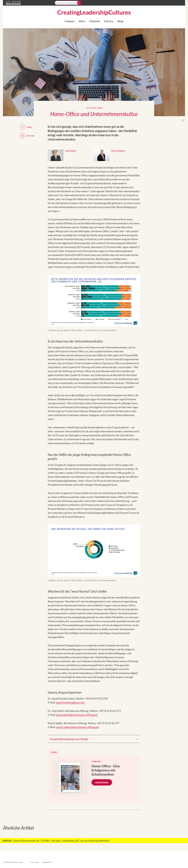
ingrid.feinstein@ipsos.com (70, 703)
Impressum (34, 862)
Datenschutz (47, 862)
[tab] (54, 752)
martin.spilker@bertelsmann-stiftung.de (77, 727)
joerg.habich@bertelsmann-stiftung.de (77, 715)
